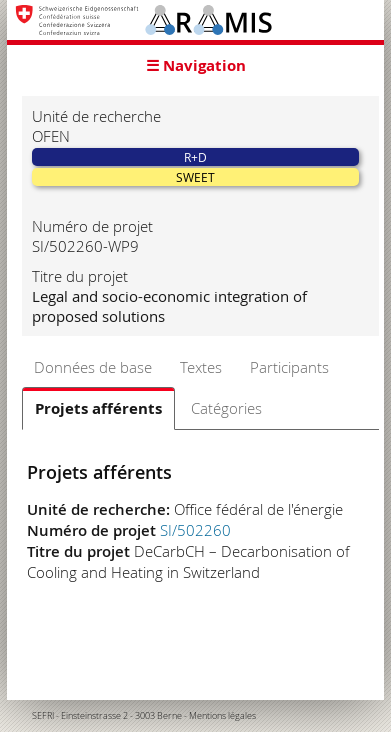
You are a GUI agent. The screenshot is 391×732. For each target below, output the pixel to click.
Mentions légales (222, 716)
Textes (201, 367)
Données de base (93, 367)
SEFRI (43, 716)
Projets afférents (98, 408)
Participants (289, 367)
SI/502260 (195, 530)
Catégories (226, 408)
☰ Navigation (196, 65)
